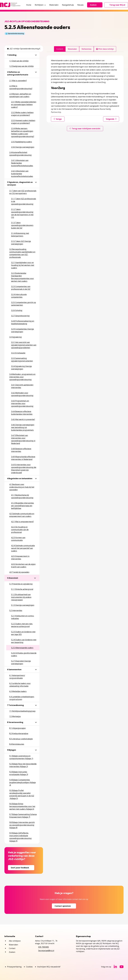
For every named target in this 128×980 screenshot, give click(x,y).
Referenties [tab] (86, 49)
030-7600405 (44, 947)
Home (29, 5)
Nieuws (80, 5)
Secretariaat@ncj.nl (46, 951)
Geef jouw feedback (21, 868)
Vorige (58, 119)
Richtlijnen (40, 5)
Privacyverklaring (14, 967)
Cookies (29, 967)
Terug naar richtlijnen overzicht (85, 129)
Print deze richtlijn (105, 49)
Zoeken (95, 5)
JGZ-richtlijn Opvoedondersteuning (23, 49)
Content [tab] (60, 49)
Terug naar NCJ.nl (117, 5)
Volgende (111, 119)
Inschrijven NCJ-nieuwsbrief (49, 967)
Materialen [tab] (72, 49)
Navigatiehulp (68, 5)
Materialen (54, 5)
